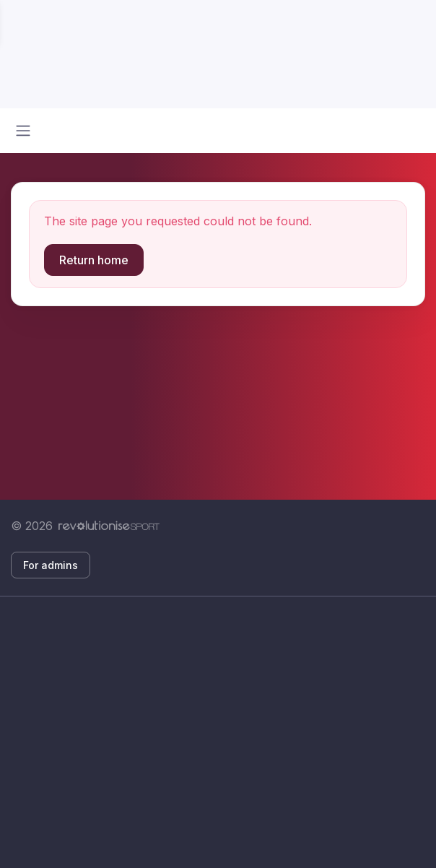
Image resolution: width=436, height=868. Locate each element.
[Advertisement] (218, 732)
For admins (51, 565)
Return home (94, 260)
